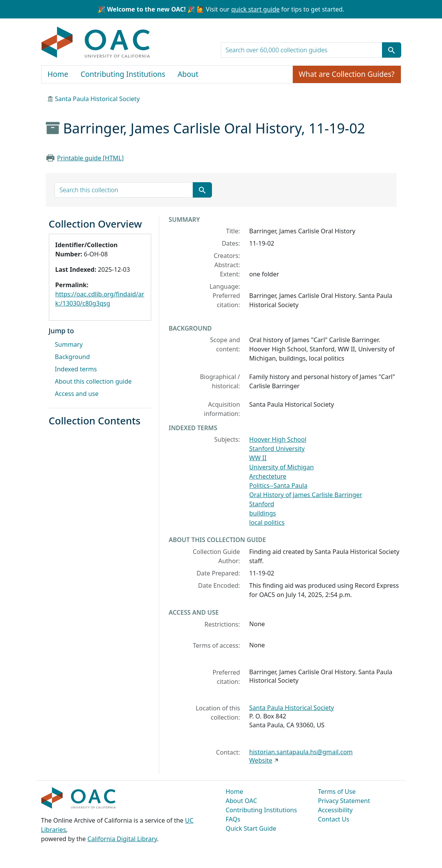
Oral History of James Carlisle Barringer (306, 495)
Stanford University (277, 449)
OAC (96, 43)
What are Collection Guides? (347, 74)
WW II (258, 458)
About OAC (242, 801)
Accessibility (335, 810)
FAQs (233, 819)
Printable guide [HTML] (90, 158)
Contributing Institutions (123, 74)
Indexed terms (76, 369)
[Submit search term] (392, 50)
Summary (69, 344)
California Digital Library (122, 839)
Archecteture (268, 476)
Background (73, 357)
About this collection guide (93, 381)
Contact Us (334, 819)
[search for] (302, 50)
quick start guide (255, 9)
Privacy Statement (344, 801)
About (188, 74)
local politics (267, 522)
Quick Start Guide (251, 828)
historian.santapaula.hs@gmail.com (301, 752)
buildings (263, 513)
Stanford (262, 504)
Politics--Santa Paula (278, 486)
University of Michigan (282, 467)
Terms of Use (337, 792)
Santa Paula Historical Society (97, 99)
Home (58, 74)
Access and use (77, 394)
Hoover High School (278, 439)
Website (261, 760)
